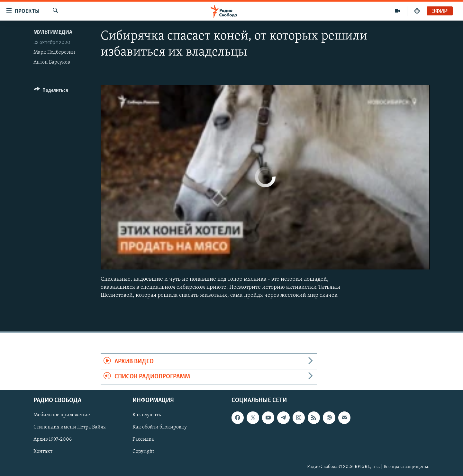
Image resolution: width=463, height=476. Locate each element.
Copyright (143, 452)
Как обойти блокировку (160, 428)
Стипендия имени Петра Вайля (70, 428)
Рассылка (143, 440)
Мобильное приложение (62, 415)
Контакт (43, 452)
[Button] (51, 91)
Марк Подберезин (54, 52)
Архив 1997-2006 (53, 440)
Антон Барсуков (52, 62)
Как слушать (147, 415)
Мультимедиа (53, 32)
